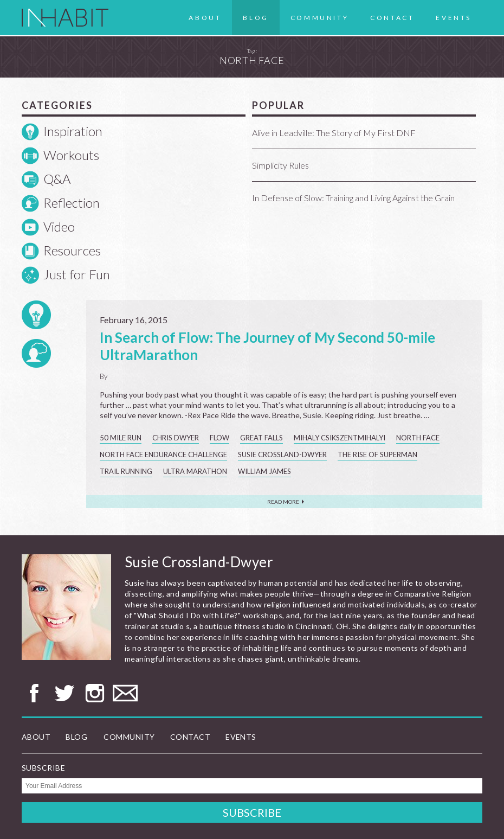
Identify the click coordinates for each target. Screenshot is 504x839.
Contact (392, 18)
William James (264, 471)
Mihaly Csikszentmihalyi (340, 438)
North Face (418, 438)
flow (219, 438)
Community (319, 18)
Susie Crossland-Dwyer (282, 454)
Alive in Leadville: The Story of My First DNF (334, 133)
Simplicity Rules (280, 165)
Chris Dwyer (176, 438)
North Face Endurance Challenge (163, 454)
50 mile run (121, 438)
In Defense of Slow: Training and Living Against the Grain (353, 198)
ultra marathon (195, 471)
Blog (256, 18)
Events (454, 18)
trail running (126, 471)
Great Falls (261, 438)
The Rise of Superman (377, 454)
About (205, 18)
